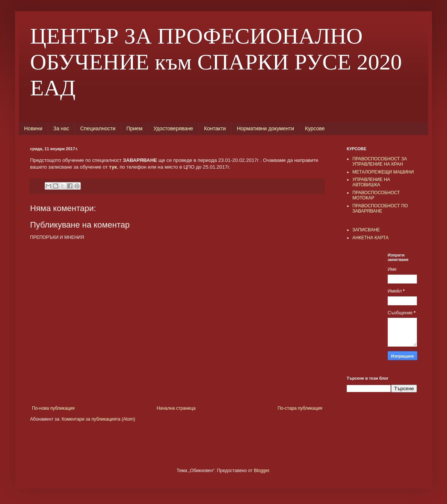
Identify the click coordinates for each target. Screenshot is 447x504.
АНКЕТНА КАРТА (370, 238)
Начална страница (176, 408)
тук (113, 167)
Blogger (262, 471)
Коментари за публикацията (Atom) (98, 419)
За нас (61, 128)
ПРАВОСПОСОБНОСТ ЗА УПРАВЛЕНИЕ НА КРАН (380, 161)
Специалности (98, 128)
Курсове (315, 128)
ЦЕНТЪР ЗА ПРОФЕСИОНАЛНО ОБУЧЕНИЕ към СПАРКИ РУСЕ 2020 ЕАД (216, 62)
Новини (33, 128)
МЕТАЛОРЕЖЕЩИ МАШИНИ (383, 172)
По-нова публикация (53, 408)
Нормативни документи (265, 128)
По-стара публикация (300, 408)
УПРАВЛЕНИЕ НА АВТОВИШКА (371, 182)
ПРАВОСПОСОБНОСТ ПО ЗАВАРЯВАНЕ (380, 208)
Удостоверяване (174, 128)
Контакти (215, 128)
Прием (134, 128)
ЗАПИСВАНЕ (366, 230)
